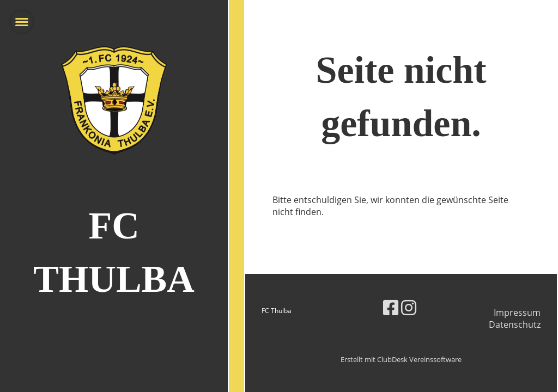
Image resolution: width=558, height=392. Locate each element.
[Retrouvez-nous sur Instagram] (409, 307)
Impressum (517, 313)
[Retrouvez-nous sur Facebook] (391, 307)
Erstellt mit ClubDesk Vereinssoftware (401, 359)
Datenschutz (515, 324)
